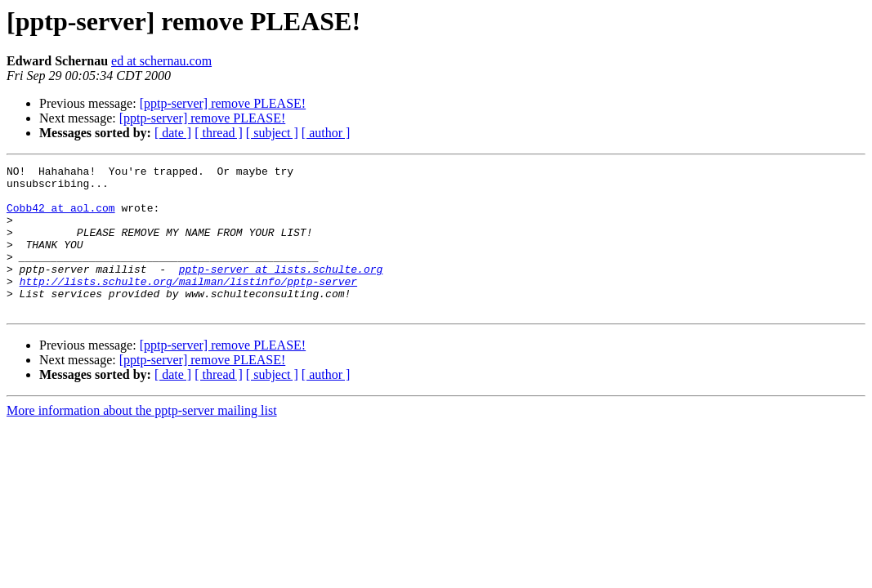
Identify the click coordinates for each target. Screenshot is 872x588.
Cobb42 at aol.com (61, 217)
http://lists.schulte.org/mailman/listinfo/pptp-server (188, 305)
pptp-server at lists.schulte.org (281, 291)
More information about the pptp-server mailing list (142, 440)
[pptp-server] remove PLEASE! (223, 103)
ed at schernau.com (161, 61)
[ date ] (173, 133)
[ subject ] (272, 133)
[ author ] (326, 133)
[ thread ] (219, 133)
